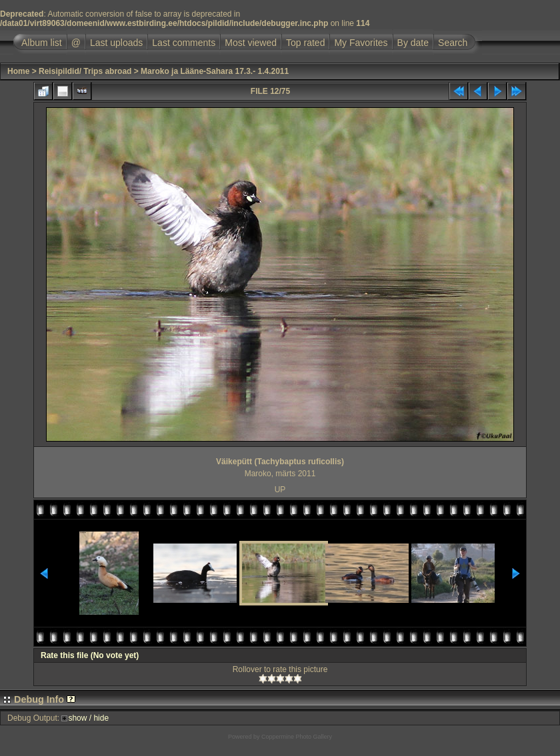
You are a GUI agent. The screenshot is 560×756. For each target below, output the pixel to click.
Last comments (184, 43)
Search (453, 43)
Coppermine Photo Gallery (297, 737)
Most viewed (251, 43)
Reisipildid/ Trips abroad (85, 71)
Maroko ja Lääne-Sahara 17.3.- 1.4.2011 (215, 71)
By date (413, 43)
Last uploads (116, 43)
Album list (42, 43)
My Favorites (361, 43)
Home (18, 71)
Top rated (305, 43)
